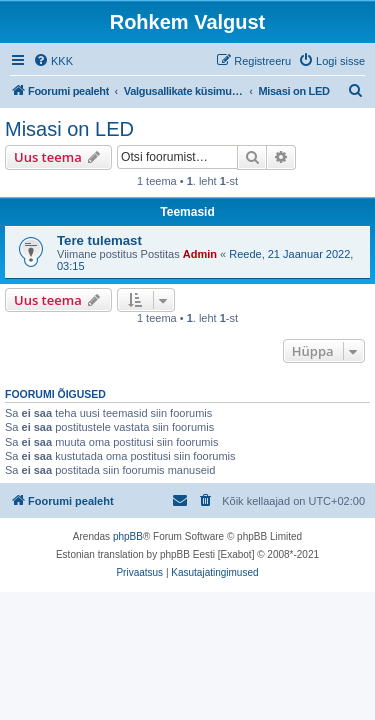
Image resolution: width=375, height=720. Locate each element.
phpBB (128, 536)
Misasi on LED (69, 129)
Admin (200, 254)
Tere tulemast (99, 240)
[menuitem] (53, 61)
